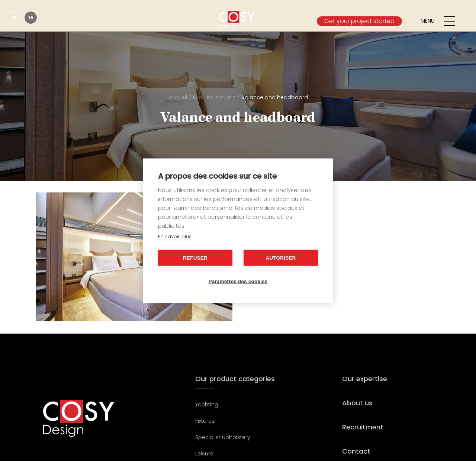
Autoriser (281, 258)
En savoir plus (175, 236)
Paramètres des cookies (238, 281)
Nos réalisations (214, 97)
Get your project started (359, 21)
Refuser (195, 258)
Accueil (178, 97)
